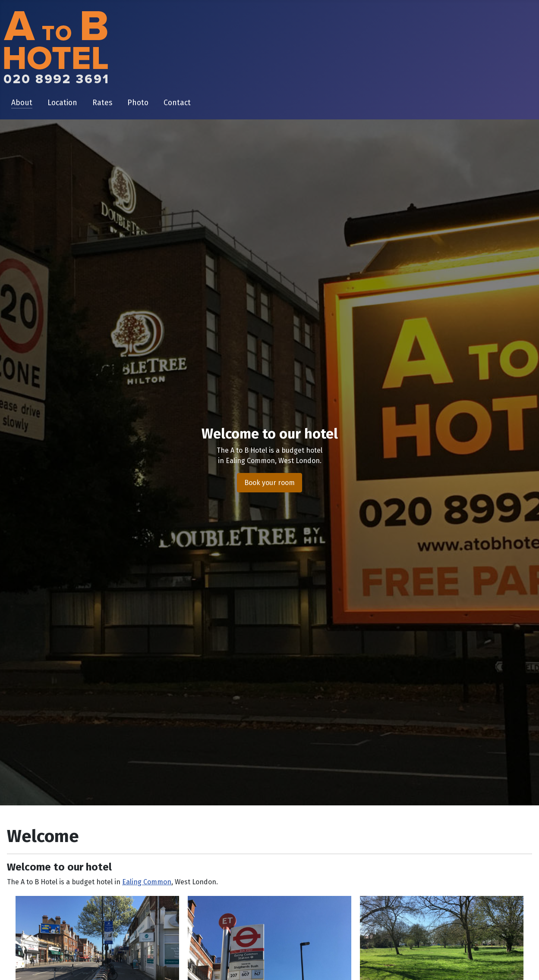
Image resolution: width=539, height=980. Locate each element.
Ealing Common (147, 882)
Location (62, 103)
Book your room (269, 483)
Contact (177, 103)
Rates (102, 103)
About (22, 103)
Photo (138, 103)
